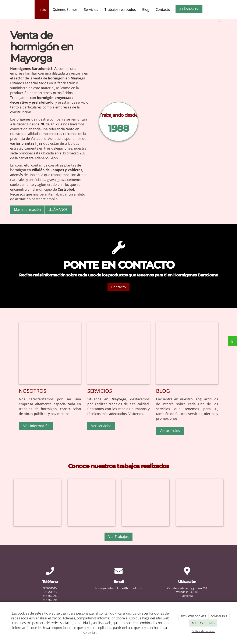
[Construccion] (118, 353)
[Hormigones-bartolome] (187, 353)
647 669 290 (50, 596)
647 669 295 (50, 600)
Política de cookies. (203, 631)
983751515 (50, 588)
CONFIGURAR (219, 616)
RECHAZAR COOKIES (193, 616)
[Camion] (168, 122)
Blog (146, 10)
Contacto (163, 10)
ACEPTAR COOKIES (203, 623)
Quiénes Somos (65, 10)
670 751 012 (50, 592)
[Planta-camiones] (50, 353)
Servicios (91, 10)
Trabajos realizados (120, 10)
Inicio (42, 10)
